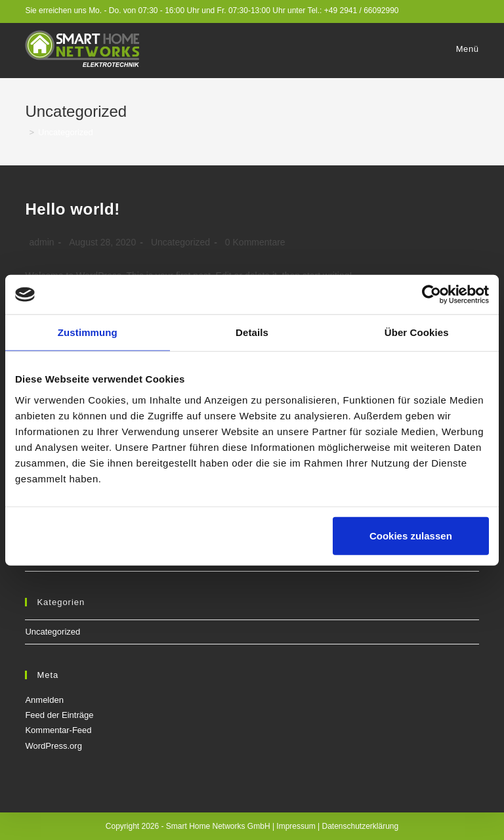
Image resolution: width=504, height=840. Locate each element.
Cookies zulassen (411, 535)
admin (41, 242)
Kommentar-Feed (58, 730)
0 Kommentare (255, 242)
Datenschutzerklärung (360, 826)
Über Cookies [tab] (417, 332)
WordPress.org (53, 746)
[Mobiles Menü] (466, 49)
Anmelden (44, 700)
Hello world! (73, 209)
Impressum (296, 826)
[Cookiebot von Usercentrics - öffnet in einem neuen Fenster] (431, 295)
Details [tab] (252, 332)
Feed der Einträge (59, 715)
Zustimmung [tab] (88, 332)
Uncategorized (180, 242)
